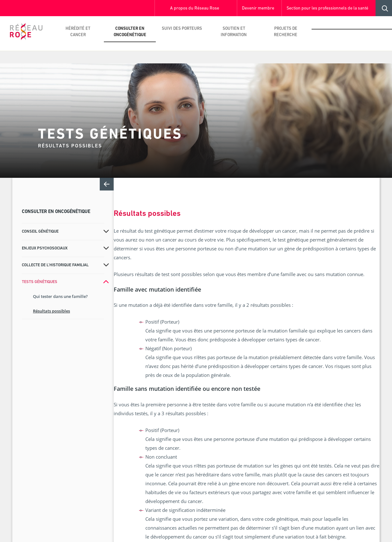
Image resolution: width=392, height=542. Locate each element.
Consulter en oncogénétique (130, 32)
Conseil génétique (40, 232)
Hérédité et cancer (78, 32)
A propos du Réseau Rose (195, 8)
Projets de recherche (286, 32)
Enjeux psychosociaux (45, 248)
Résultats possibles (51, 311)
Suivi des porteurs (182, 29)
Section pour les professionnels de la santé (327, 8)
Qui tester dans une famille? (60, 296)
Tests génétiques (40, 282)
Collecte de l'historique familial (55, 265)
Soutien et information (234, 32)
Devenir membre (258, 8)
